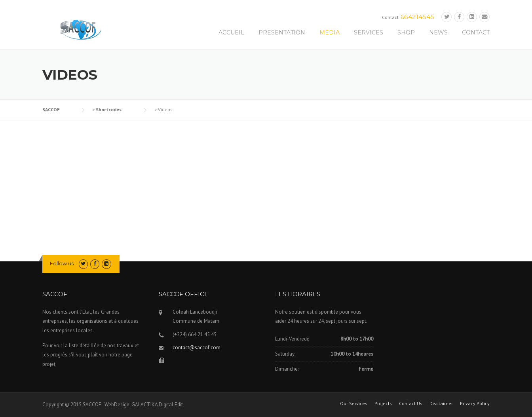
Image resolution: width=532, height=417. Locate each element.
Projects (383, 404)
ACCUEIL (231, 32)
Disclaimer (441, 404)
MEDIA (330, 32)
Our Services (354, 404)
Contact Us (411, 404)
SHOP (406, 32)
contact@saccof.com (197, 347)
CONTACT (476, 32)
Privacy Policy (475, 404)
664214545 (418, 17)
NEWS (438, 32)
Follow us (62, 263)
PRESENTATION (282, 32)
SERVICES (369, 32)
